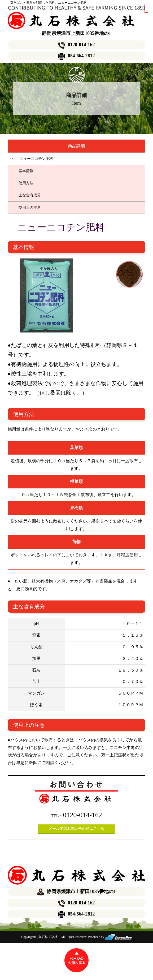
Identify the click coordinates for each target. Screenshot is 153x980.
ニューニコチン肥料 (34, 159)
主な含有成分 (30, 195)
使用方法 (26, 183)
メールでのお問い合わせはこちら (76, 829)
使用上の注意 (30, 208)
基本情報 (26, 171)
